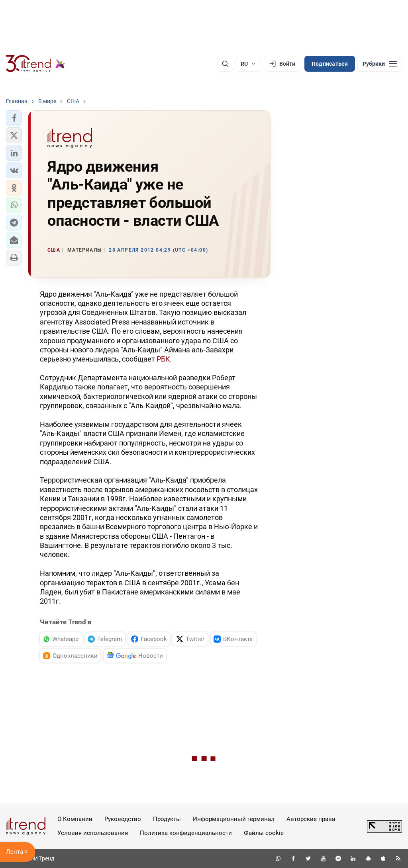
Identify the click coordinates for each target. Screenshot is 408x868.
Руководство (123, 819)
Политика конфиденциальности (186, 833)
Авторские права (311, 819)
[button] (14, 118)
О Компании (75, 819)
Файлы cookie (264, 833)
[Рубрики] (380, 64)
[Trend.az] (35, 64)
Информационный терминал (234, 819)
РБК (163, 359)
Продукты (167, 819)
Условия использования (93, 833)
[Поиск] (225, 64)
